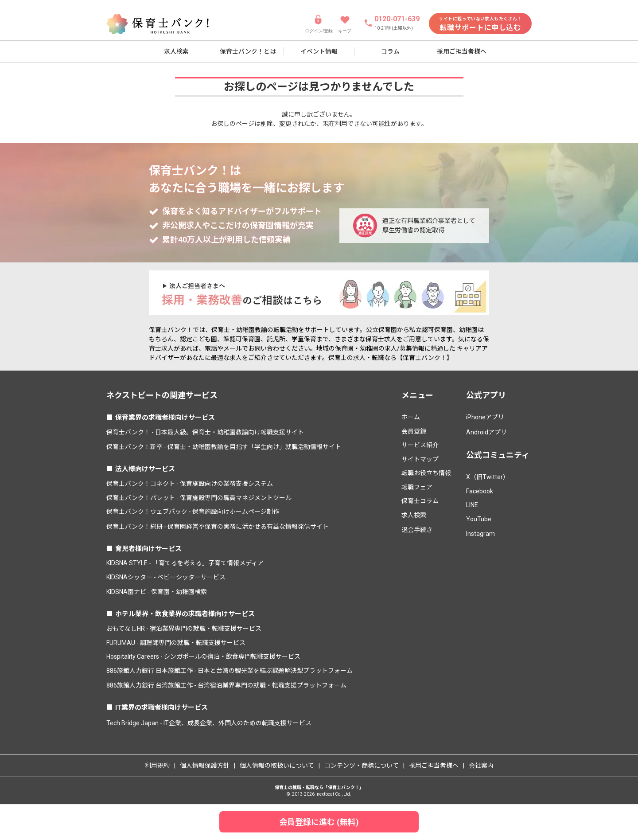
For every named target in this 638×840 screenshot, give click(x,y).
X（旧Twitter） (488, 477)
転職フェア (417, 487)
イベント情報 (319, 51)
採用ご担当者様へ (462, 51)
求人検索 (176, 51)
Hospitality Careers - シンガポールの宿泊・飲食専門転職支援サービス (203, 656)
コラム (390, 51)
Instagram (480, 534)
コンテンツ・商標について (362, 766)
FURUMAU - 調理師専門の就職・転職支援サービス (176, 643)
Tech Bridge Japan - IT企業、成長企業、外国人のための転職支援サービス (209, 723)
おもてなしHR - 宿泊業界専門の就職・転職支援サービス (184, 629)
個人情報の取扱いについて (277, 766)
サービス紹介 (420, 445)
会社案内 (481, 766)
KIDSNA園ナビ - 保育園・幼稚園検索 (157, 592)
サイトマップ (420, 459)
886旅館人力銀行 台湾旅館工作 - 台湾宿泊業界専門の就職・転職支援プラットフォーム (226, 685)
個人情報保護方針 (205, 766)
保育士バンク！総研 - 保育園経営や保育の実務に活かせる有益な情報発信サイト (218, 527)
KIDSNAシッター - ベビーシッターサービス (166, 577)
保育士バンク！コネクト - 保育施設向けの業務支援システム (190, 484)
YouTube (479, 519)
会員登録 (414, 431)
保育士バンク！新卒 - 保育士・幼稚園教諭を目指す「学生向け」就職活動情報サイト (224, 447)
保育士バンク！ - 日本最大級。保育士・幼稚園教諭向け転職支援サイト (205, 432)
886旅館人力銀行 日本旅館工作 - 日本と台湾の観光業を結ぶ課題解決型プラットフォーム (230, 671)
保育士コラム (420, 501)
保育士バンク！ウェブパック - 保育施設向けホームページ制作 (193, 512)
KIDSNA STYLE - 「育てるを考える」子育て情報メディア (185, 563)
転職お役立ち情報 (426, 473)
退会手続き (417, 530)
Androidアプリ (486, 432)
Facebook (480, 491)
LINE (472, 505)
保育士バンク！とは (248, 51)
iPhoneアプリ (485, 417)
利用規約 (157, 766)
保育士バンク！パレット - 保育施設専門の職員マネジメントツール (199, 498)
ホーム (411, 417)
